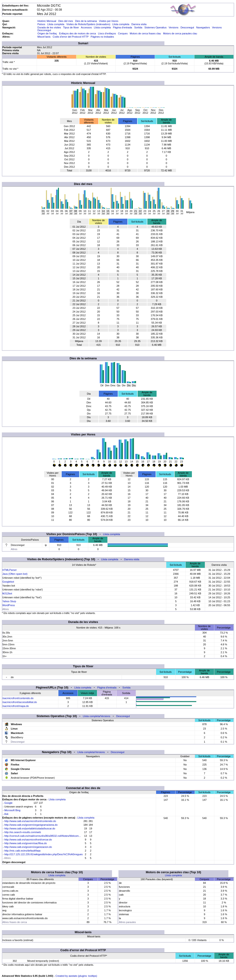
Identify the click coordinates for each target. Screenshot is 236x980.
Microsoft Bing (12, 810)
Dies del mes (66, 21)
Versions (173, 27)
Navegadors (203, 27)
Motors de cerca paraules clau (180, 33)
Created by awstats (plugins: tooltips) (76, 976)
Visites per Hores (109, 21)
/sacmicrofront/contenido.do (18, 698)
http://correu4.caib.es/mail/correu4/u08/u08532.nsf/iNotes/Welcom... (43, 836)
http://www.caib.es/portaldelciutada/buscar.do (30, 828)
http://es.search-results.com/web (23, 832)
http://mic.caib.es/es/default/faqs (23, 851)
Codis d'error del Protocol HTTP (71, 37)
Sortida (138, 27)
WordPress (9, 605)
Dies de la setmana (86, 21)
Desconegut (187, 27)
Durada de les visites (49, 27)
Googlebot (8, 582)
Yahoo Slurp (9, 601)
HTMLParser (9, 570)
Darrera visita (139, 24)
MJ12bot (7, 593)
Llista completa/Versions (97, 716)
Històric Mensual (47, 21)
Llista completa (56, 24)
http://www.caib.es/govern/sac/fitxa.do (26, 843)
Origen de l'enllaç (47, 33)
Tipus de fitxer (71, 27)
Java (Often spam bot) (15, 574)
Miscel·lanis (44, 37)
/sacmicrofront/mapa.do (16, 706)
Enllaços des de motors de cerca (78, 33)
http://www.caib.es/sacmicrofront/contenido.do (30, 821)
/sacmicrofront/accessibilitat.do (20, 702)
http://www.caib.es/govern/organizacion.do (28, 847)
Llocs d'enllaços (107, 33)
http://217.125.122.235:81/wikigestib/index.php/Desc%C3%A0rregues (44, 854)
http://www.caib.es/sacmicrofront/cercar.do (28, 840)
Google (8, 803)
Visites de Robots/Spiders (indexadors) (88, 24)
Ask (6, 814)
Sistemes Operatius (155, 27)
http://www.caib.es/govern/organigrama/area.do (31, 825)
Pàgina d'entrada (123, 27)
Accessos (86, 27)
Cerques (123, 33)
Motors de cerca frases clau (145, 33)
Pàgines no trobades (102, 37)
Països (41, 24)
